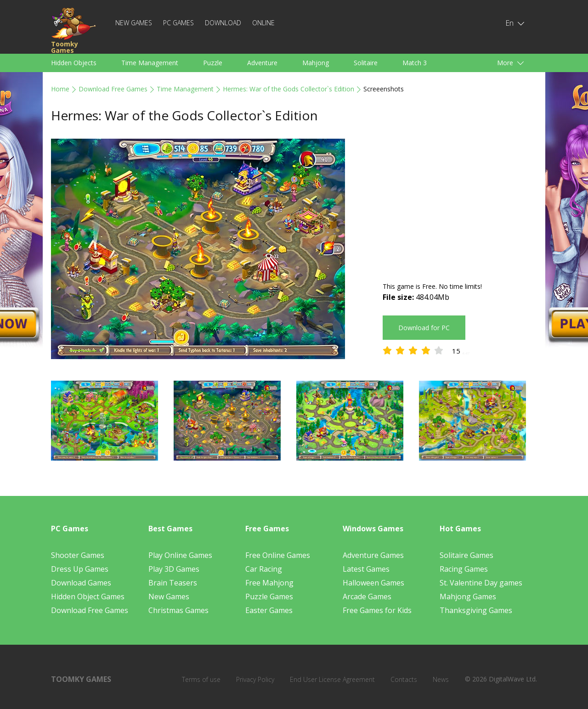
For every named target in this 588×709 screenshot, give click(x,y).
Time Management (150, 63)
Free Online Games (278, 555)
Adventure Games (373, 555)
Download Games (81, 583)
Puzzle (213, 63)
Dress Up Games (80, 569)
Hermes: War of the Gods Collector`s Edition (288, 89)
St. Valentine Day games (481, 583)
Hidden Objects (74, 63)
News (441, 679)
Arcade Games (367, 596)
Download (223, 23)
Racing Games (464, 569)
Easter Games (269, 610)
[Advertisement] (460, 203)
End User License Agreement (332, 679)
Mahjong (316, 63)
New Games (134, 23)
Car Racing (264, 569)
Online (263, 23)
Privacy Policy (255, 679)
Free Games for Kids (377, 610)
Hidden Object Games (88, 596)
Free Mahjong (269, 583)
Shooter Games (78, 555)
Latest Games (366, 569)
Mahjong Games (468, 596)
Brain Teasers (173, 583)
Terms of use (201, 679)
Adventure (262, 63)
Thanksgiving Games (476, 610)
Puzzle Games (269, 596)
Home (60, 89)
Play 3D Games (174, 569)
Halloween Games (373, 583)
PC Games (178, 23)
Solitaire (366, 63)
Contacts (404, 679)
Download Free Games (113, 89)
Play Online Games (180, 555)
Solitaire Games (466, 555)
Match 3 (415, 63)
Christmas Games (178, 610)
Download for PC (424, 328)
